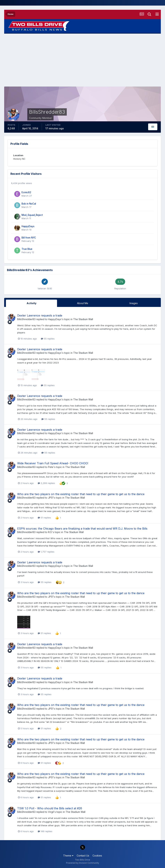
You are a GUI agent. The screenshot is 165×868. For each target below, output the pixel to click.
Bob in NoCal (29, 204)
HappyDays (28, 226)
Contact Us (83, 856)
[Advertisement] (83, 60)
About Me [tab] (83, 303)
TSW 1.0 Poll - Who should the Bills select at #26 (50, 808)
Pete (51, 467)
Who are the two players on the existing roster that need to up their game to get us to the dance (81, 494)
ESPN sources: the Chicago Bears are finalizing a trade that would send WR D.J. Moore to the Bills (82, 529)
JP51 (51, 498)
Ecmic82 (26, 192)
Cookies (97, 856)
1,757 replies (46, 552)
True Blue (27, 249)
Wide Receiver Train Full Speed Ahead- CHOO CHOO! (53, 463)
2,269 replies (46, 483)
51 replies (44, 518)
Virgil (51, 812)
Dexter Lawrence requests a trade (40, 315)
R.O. (50, 532)
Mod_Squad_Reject (32, 215)
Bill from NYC (29, 238)
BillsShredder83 (26, 319)
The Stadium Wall (83, 319)
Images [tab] (134, 303)
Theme (68, 856)
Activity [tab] (31, 303)
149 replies (45, 831)
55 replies (48, 339)
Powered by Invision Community (83, 863)
